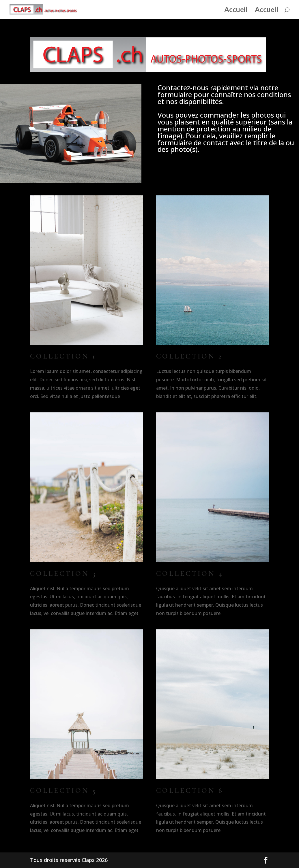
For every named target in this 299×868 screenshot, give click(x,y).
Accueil (236, 11)
